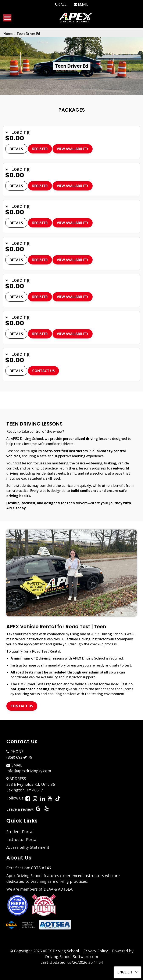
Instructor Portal (22, 839)
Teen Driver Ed (28, 34)
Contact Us (43, 371)
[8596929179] (61, 4)
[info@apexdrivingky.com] (81, 4)
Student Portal (20, 832)
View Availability (73, 149)
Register (40, 149)
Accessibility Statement (28, 847)
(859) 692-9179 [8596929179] (19, 757)
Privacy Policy (96, 951)
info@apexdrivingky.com (29, 771)
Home (8, 34)
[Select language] (128, 972)
